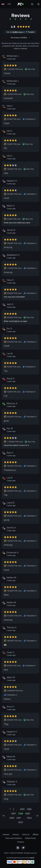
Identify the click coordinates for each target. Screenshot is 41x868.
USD (9, 4)
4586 (29, 809)
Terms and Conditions (14, 838)
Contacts (21, 842)
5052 (29, 818)
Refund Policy (31, 838)
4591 (19, 818)
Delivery (16, 835)
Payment (6, 835)
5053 (21, 822)
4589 (28, 814)
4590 (12, 818)
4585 (22, 809)
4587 (14, 814)
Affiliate (36, 835)
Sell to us (26, 835)
